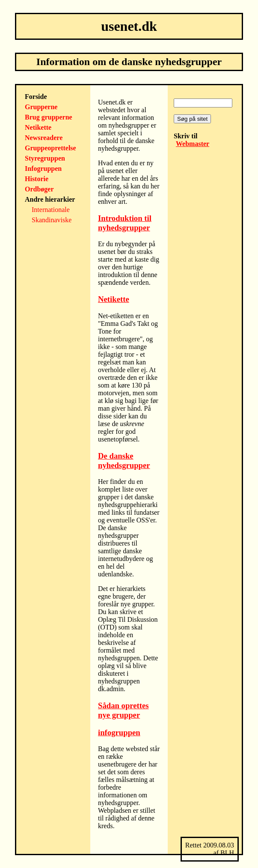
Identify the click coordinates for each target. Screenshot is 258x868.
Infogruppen (43, 169)
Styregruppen (45, 158)
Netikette (38, 127)
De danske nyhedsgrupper (124, 461)
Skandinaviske (52, 220)
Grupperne (41, 107)
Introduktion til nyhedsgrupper (125, 223)
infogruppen (119, 732)
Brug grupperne (49, 117)
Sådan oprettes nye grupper (123, 710)
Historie (37, 179)
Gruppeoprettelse (50, 148)
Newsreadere (44, 138)
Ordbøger (39, 189)
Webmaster (193, 144)
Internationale (51, 210)
